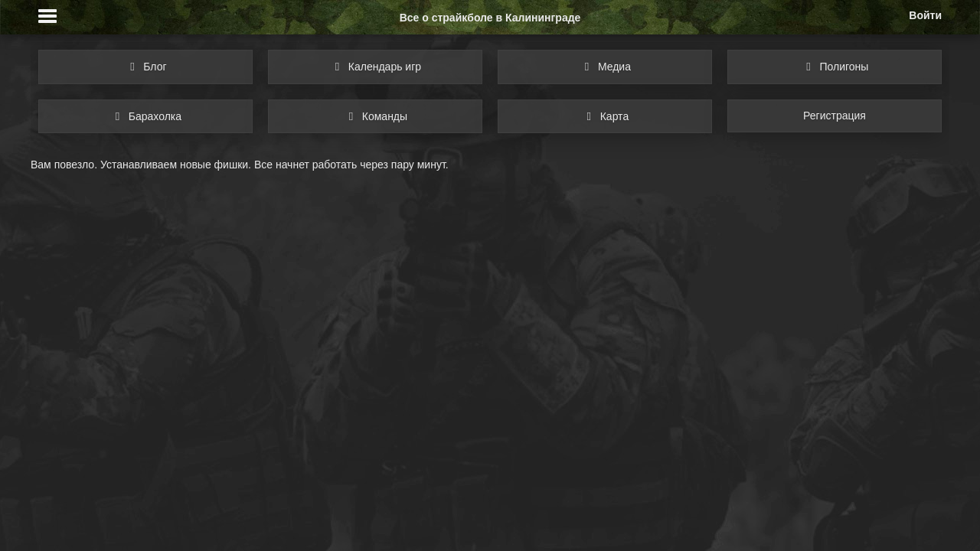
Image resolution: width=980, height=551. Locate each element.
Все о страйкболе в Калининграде (490, 18)
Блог (145, 67)
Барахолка (145, 116)
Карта (605, 116)
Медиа (605, 67)
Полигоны (835, 67)
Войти (925, 15)
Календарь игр (375, 67)
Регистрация (835, 116)
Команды (375, 116)
